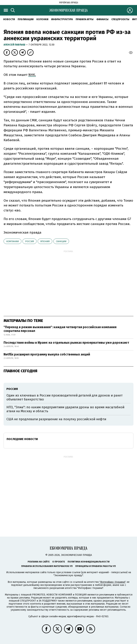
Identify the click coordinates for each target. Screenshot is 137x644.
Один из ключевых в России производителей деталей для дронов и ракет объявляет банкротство (64, 397)
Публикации (26, 19)
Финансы (102, 19)
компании (12, 241)
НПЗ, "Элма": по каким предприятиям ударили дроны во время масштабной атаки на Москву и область (65, 409)
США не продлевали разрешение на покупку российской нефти (56, 419)
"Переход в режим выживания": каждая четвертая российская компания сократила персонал (60, 329)
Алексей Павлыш (15, 45)
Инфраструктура (62, 19)
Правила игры (85, 19)
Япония (45, 241)
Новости (9, 19)
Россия (30, 241)
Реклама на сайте (39, 562)
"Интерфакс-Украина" (112, 582)
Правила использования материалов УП (47, 566)
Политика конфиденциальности (89, 562)
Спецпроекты (120, 19)
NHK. (32, 75)
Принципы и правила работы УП (96, 566)
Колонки (42, 19)
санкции (61, 241)
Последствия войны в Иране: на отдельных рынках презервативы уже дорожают (66, 343)
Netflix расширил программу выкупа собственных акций (47, 354)
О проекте (59, 562)
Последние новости (22, 439)
